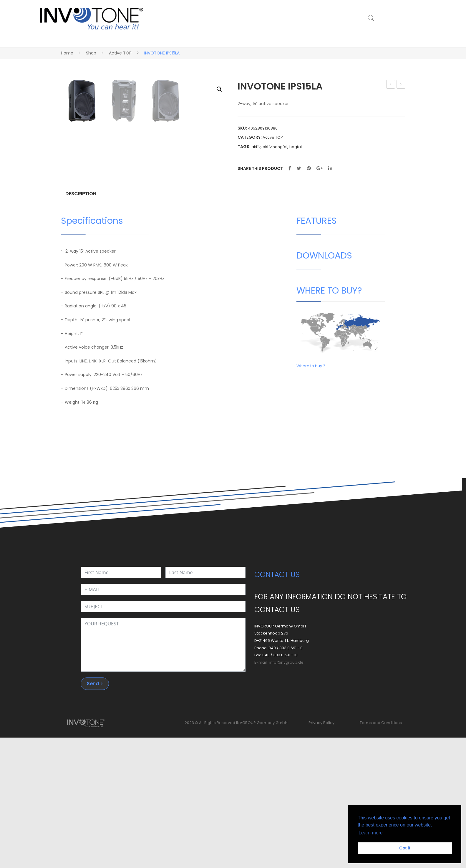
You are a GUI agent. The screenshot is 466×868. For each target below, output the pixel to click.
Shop (91, 53)
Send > (95, 814)
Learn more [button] (371, 833)
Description (81, 323)
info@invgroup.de (286, 793)
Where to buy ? (311, 496)
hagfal (296, 147)
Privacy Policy (321, 853)
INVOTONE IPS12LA (391, 85)
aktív (256, 147)
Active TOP (120, 53)
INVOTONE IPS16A (401, 85)
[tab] (81, 326)
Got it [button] (405, 848)
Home (67, 53)
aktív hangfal (275, 147)
